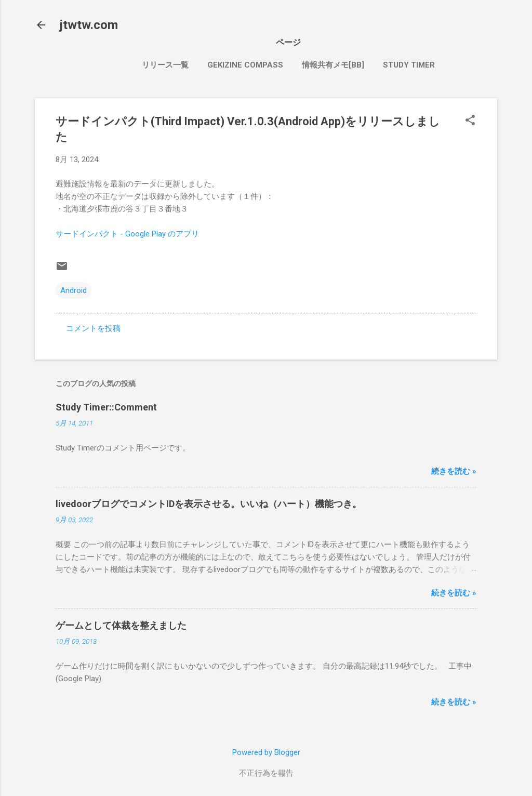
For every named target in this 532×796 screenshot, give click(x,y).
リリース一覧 (165, 65)
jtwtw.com (89, 25)
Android (74, 290)
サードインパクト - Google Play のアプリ (127, 234)
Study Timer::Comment (106, 407)
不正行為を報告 (266, 773)
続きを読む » (454, 471)
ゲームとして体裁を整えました (121, 625)
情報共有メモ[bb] (333, 65)
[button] (470, 121)
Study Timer (409, 65)
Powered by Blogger (266, 752)
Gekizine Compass (245, 65)
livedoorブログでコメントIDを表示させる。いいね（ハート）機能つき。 (209, 504)
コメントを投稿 (93, 328)
